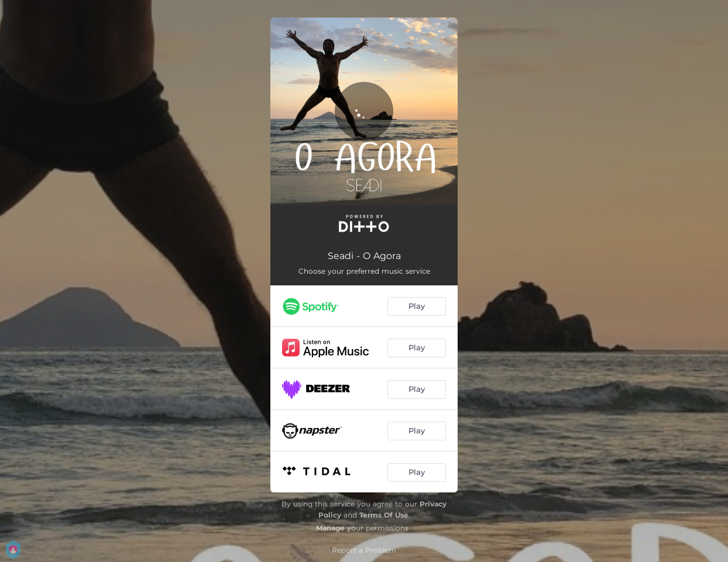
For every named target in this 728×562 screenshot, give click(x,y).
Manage (330, 528)
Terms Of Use (384, 515)
